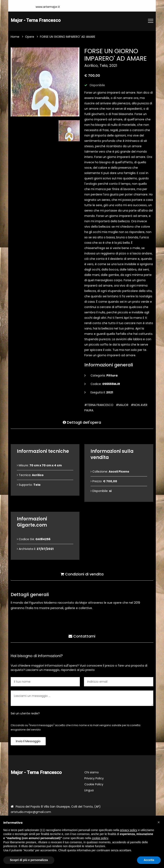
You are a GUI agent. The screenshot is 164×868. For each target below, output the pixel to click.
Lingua (89, 790)
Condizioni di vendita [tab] (82, 574)
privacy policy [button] (129, 830)
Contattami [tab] (82, 636)
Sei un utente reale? (25, 714)
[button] (159, 822)
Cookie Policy (94, 784)
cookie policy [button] (100, 838)
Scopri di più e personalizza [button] (29, 860)
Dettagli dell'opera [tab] (82, 422)
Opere (30, 37)
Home (15, 37)
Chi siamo (92, 773)
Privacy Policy (94, 779)
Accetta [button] (149, 860)
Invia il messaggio (28, 741)
